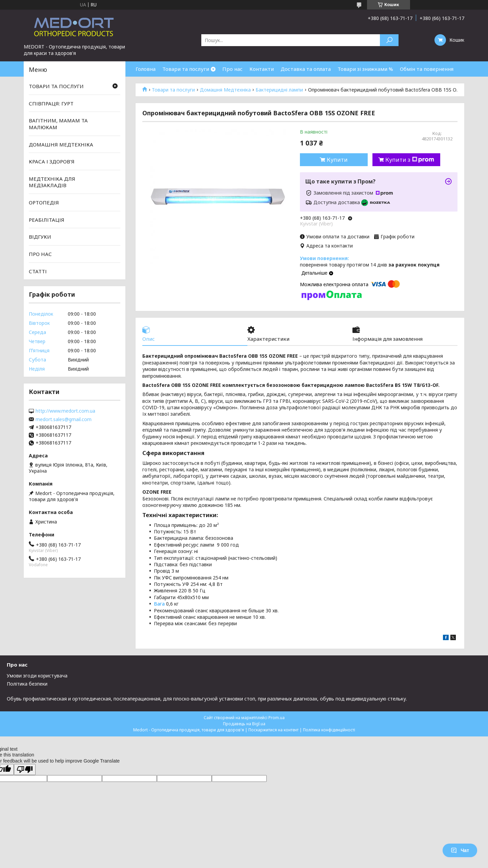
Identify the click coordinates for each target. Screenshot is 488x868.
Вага (159, 604)
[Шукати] (389, 40)
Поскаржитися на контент (273, 730)
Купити (337, 160)
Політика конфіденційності (329, 730)
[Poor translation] (25, 770)
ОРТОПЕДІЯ (44, 202)
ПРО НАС (40, 254)
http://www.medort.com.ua (65, 411)
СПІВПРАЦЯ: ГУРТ (51, 103)
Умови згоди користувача (37, 676)
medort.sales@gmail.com (64, 419)
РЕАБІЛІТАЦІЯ (47, 220)
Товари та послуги (186, 69)
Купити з (410, 160)
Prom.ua (277, 718)
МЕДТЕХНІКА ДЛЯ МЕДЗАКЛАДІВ (52, 182)
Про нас (232, 69)
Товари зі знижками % (365, 69)
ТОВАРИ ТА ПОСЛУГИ (56, 86)
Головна (146, 69)
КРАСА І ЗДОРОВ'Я (52, 161)
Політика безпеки (27, 684)
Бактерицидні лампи (279, 90)
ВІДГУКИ (40, 237)
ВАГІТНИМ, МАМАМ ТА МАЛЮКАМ (58, 124)
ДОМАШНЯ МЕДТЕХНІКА (61, 144)
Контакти (262, 69)
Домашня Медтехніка (225, 90)
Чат (460, 850)
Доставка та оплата (306, 69)
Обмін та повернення (427, 69)
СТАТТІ (38, 271)
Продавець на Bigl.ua (244, 724)
